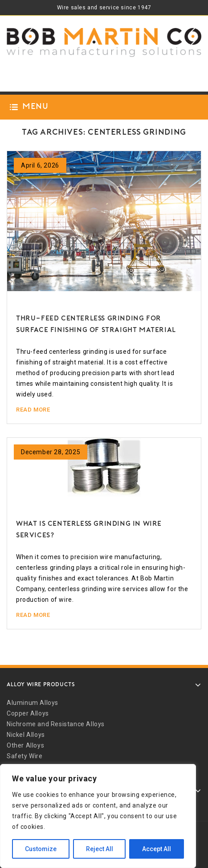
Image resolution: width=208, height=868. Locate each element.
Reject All (100, 849)
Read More (33, 410)
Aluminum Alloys (33, 703)
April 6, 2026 (40, 165)
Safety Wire (25, 756)
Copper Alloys (28, 713)
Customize (41, 849)
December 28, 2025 (51, 452)
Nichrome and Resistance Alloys (56, 724)
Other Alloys (25, 745)
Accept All (157, 849)
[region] (98, 816)
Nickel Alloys (26, 735)
